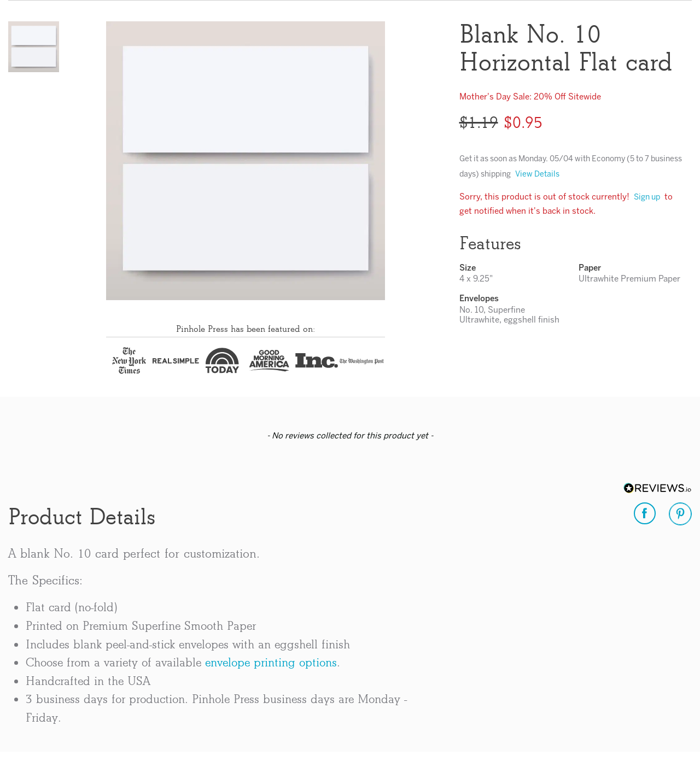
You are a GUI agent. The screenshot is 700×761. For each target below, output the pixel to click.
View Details (537, 175)
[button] (34, 47)
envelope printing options (271, 662)
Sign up (647, 198)
